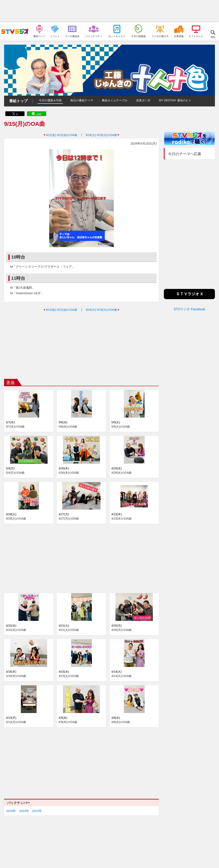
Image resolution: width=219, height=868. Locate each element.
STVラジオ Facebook (189, 309)
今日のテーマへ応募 (185, 154)
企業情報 (179, 36)
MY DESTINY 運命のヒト (175, 100)
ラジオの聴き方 (160, 36)
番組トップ (18, 101)
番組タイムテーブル (115, 100)
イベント (55, 36)
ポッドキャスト (117, 36)
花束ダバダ (143, 100)
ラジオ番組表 (72, 36)
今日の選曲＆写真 (50, 100)
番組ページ (39, 36)
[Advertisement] (109, 11)
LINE (39, 114)
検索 (213, 37)
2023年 (37, 811)
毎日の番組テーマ (82, 100)
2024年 (24, 811)
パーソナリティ (94, 36)
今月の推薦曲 (139, 36)
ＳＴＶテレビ (196, 36)
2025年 (11, 811)
